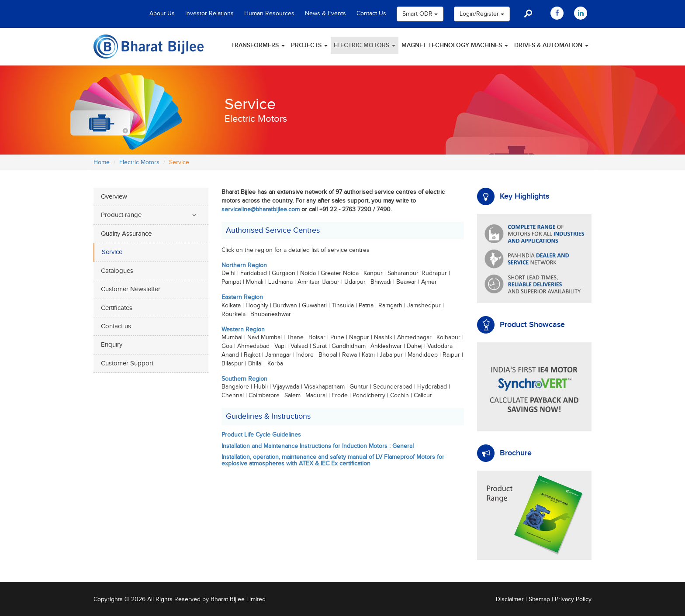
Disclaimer (510, 599)
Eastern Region (242, 297)
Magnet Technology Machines (455, 45)
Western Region (243, 330)
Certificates (117, 308)
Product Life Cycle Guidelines (261, 435)
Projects (309, 45)
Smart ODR (420, 14)
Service (112, 252)
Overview (114, 197)
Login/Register (482, 14)
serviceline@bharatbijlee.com (261, 210)
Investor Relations (209, 14)
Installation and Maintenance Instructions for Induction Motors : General (318, 446)
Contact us (116, 326)
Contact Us (371, 14)
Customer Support (127, 363)
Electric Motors (365, 45)
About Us (162, 14)
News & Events (325, 14)
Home (102, 162)
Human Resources (269, 14)
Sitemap (539, 599)
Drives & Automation (551, 45)
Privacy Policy (573, 599)
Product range (121, 215)
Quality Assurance (126, 234)
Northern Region (244, 265)
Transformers (258, 45)
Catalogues (117, 271)
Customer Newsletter (131, 289)
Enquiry (112, 345)
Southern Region (244, 379)
